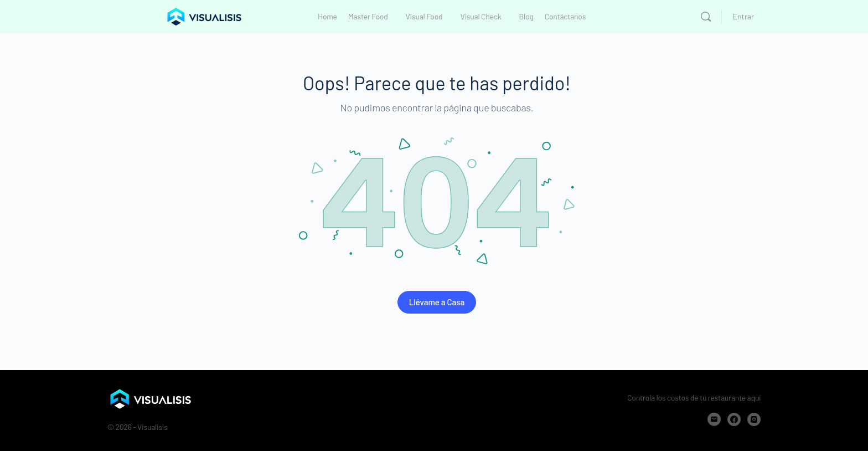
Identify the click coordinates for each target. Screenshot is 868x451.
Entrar (743, 16)
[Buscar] (706, 17)
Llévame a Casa (437, 302)
